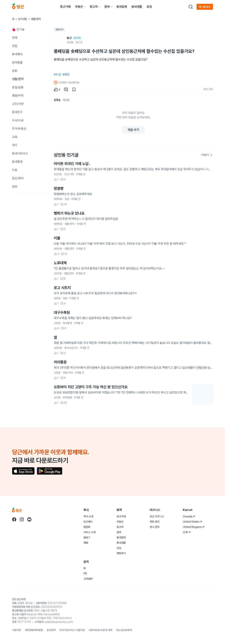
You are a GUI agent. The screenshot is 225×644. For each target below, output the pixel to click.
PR (85, 574)
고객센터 (88, 579)
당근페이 (88, 522)
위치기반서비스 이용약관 (72, 630)
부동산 (79, 7)
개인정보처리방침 (34, 630)
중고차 (94, 7)
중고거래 (65, 7)
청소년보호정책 (124, 630)
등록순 (57, 100)
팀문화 (87, 527)
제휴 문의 (155, 522)
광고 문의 (155, 527)
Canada (189, 516)
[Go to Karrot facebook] (14, 519)
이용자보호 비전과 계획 (100, 630)
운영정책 (51, 630)
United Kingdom (194, 527)
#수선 (57, 75)
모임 (149, 7)
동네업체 (122, 7)
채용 (86, 543)
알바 (107, 7)
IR (85, 568)
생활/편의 (59, 30)
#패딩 (66, 75)
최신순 (66, 100)
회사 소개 (88, 516)
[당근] (18, 7)
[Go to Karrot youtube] (29, 519)
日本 (187, 532)
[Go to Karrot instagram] (22, 519)
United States (192, 522)
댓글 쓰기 (133, 130)
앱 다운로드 (205, 7)
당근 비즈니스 (157, 516)
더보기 (207, 155)
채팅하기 (121, 553)
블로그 (87, 537)
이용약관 (17, 630)
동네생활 (137, 7)
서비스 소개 (90, 532)
